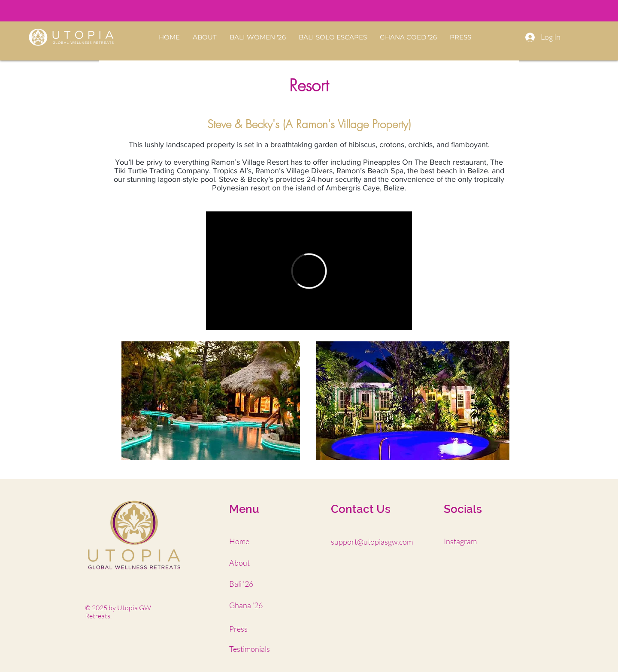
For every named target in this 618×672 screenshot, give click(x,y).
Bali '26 (241, 584)
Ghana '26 (246, 605)
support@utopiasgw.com (372, 542)
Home (239, 541)
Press (238, 629)
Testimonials (250, 649)
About (239, 563)
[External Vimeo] (309, 271)
